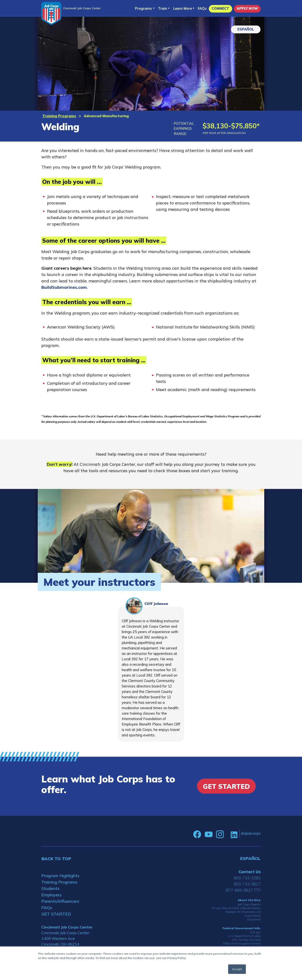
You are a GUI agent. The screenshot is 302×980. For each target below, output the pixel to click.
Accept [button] (237, 969)
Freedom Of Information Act (243, 912)
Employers (51, 895)
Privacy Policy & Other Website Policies (236, 908)
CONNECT (220, 9)
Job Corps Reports (249, 904)
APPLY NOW (247, 9)
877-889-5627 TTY (243, 890)
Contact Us (250, 872)
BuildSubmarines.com (64, 287)
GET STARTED (56, 914)
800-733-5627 (247, 884)
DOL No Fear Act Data (246, 940)
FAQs (202, 9)
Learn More (182, 9)
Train (163, 9)
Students (50, 888)
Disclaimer (254, 919)
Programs (143, 9)
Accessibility (253, 916)
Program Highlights (60, 876)
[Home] (51, 13)
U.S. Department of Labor (245, 936)
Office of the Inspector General (242, 943)
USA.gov (255, 932)
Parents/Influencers (60, 901)
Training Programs (59, 116)
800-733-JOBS (247, 878)
